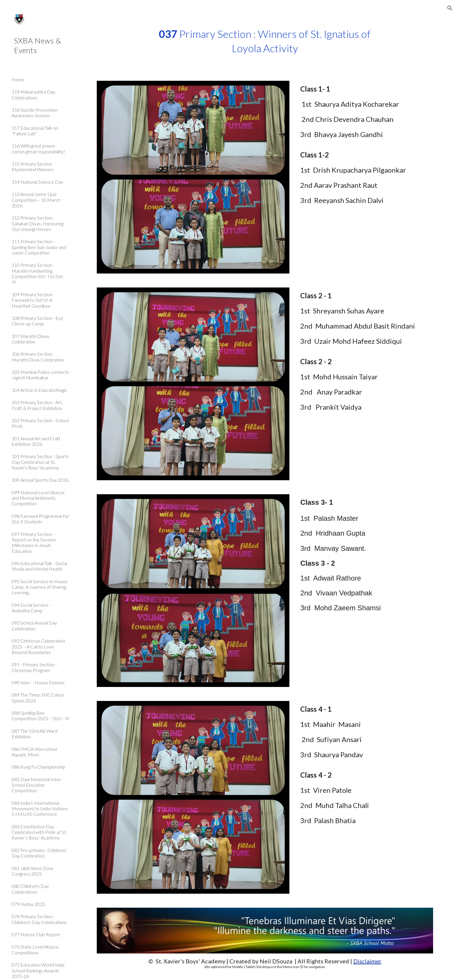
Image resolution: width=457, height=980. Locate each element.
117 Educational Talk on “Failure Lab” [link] (35, 131)
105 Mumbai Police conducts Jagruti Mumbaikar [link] (40, 375)
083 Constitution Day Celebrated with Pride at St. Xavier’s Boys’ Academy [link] (39, 832)
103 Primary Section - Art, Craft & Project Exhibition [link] (37, 405)
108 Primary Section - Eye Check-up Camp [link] (37, 321)
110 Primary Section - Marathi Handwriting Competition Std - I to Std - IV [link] (38, 273)
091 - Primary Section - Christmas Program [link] (34, 667)
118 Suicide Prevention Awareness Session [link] (35, 113)
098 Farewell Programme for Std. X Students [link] (40, 519)
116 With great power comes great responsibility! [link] (38, 148)
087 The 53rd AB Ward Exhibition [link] (35, 734)
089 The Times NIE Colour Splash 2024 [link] (38, 697)
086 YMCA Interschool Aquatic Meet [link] (34, 752)
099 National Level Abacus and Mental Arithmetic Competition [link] (38, 498)
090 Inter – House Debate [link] (38, 682)
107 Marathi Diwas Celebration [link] (31, 339)
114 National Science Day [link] (37, 182)
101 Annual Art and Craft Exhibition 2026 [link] (36, 441)
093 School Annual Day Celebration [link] (34, 625)
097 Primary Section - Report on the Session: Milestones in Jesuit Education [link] (34, 542)
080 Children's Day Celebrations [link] (30, 889)
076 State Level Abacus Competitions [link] (35, 949)
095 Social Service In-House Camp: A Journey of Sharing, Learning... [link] (40, 587)
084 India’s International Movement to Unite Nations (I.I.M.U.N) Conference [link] (40, 809)
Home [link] (18, 79)
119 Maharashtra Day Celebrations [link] (34, 94)
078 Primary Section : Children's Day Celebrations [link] (39, 919)
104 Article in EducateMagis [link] (39, 390)
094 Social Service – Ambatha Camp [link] (32, 608)
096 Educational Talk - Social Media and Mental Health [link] (39, 566)
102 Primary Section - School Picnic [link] (40, 423)
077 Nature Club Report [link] (36, 934)
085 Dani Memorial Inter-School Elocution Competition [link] (37, 785)
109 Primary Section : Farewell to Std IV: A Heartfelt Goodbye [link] (33, 300)
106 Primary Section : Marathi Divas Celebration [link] (38, 357)
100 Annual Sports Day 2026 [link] (40, 480)
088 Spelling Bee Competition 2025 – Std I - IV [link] (41, 716)
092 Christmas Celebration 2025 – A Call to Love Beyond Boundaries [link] (38, 646)
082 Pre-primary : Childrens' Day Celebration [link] (39, 853)
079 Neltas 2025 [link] (28, 904)
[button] (450, 8)
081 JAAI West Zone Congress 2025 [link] (32, 871)
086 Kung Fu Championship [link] (38, 767)
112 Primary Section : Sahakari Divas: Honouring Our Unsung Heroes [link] (38, 223)
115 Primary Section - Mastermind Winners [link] (33, 166)
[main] (265, 41)
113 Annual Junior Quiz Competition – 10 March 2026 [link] (36, 200)
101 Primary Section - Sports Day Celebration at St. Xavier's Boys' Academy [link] (40, 462)
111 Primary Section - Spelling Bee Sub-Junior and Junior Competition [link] (39, 247)
